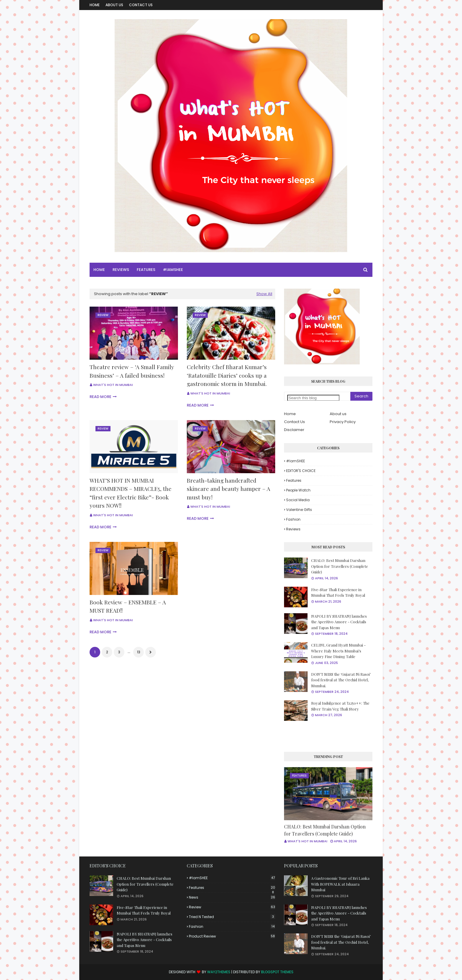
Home (95, 5)
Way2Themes (219, 972)
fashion (293, 519)
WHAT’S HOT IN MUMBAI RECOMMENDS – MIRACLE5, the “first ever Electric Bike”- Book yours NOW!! (131, 493)
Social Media (298, 500)
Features (294, 480)
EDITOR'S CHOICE (301, 471)
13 (139, 652)
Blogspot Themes (277, 972)
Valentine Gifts (299, 510)
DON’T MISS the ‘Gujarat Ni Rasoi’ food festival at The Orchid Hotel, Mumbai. (341, 680)
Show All (264, 294)
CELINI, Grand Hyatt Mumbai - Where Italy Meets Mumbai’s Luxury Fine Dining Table (338, 651)
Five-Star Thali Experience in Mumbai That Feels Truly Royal (338, 592)
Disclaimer (294, 430)
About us (338, 414)
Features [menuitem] (146, 270)
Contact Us (141, 5)
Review (232, 907)
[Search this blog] (313, 398)
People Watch (298, 490)
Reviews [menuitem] (121, 270)
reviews (293, 529)
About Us (114, 5)
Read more (100, 397)
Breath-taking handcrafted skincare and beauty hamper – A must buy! (228, 489)
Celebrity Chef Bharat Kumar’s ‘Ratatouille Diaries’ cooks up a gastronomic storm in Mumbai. (227, 375)
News (232, 897)
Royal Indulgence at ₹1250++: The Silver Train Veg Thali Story (340, 706)
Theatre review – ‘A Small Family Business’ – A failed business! (132, 371)
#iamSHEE (296, 461)
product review (232, 936)
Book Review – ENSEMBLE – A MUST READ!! (128, 606)
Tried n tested (232, 917)
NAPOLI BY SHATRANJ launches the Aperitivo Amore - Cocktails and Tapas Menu (339, 622)
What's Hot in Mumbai (113, 385)
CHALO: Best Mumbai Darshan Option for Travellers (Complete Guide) (340, 566)
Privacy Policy (343, 422)
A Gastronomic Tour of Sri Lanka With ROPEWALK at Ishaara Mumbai (340, 884)
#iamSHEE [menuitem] (173, 270)
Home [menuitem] (99, 270)
